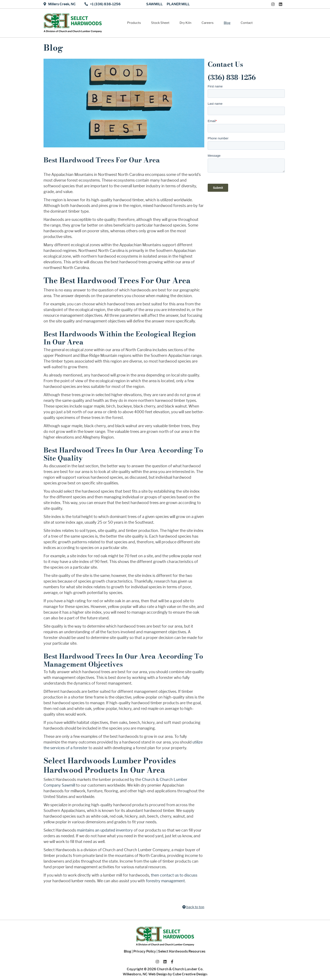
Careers (208, 23)
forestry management (165, 881)
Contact (247, 23)
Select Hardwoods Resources (182, 951)
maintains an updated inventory (105, 830)
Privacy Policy (145, 951)
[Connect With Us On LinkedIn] (282, 4)
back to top (193, 907)
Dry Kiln (185, 23)
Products (134, 23)
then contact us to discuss (174, 875)
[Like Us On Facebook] (172, 962)
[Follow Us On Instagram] (274, 4)
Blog (227, 23)
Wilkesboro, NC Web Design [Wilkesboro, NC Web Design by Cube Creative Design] (145, 974)
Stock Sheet (160, 23)
